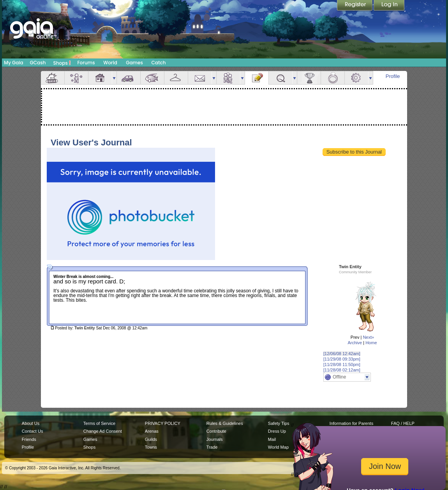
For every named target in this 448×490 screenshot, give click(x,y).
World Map (278, 447)
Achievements (309, 78)
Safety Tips (279, 423)
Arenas (152, 431)
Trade (212, 447)
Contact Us (33, 431)
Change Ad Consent (103, 431)
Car (129, 78)
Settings (356, 78)
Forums (86, 63)
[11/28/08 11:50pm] (342, 364)
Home (371, 343)
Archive (355, 343)
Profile (393, 76)
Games (134, 63)
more (114, 78)
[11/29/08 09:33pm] (342, 359)
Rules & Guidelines (225, 423)
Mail (200, 78)
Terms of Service (99, 423)
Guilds (151, 439)
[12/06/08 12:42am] (342, 354)
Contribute (216, 431)
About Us (31, 423)
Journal (257, 78)
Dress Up (277, 431)
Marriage (333, 78)
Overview (53, 78)
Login (389, 6)
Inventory (176, 78)
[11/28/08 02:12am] (342, 370)
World (110, 63)
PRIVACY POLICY (163, 423)
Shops (62, 63)
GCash (38, 63)
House (100, 78)
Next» (368, 337)
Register (355, 6)
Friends (228, 78)
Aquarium (152, 78)
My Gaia (13, 63)
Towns (151, 447)
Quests (280, 78)
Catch (159, 63)
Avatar (76, 78)
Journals (215, 439)
